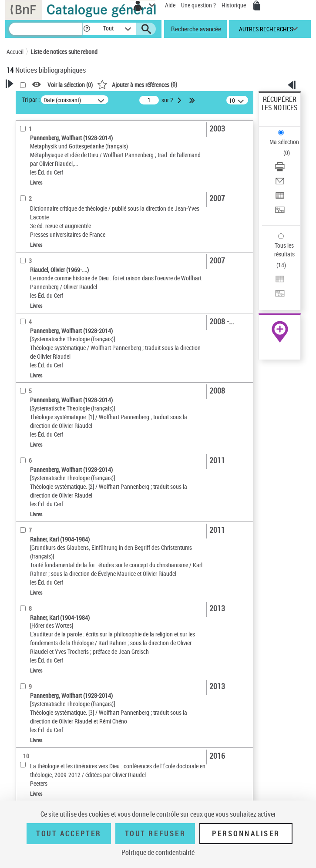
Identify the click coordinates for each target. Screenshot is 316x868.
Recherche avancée (196, 29)
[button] (87, 29)
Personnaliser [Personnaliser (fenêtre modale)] (246, 834)
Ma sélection (284, 142)
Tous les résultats (284, 250)
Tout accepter (69, 834)
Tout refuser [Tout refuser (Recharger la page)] (155, 834)
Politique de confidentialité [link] (158, 852)
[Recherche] (46, 29)
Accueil (15, 52)
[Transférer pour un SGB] (280, 213)
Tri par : (31, 99)
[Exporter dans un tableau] (280, 198)
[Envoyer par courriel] (280, 184)
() (137, 84)
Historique (234, 5)
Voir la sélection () (70, 85)
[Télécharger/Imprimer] (280, 170)
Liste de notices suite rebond (64, 52)
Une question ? (198, 5)
